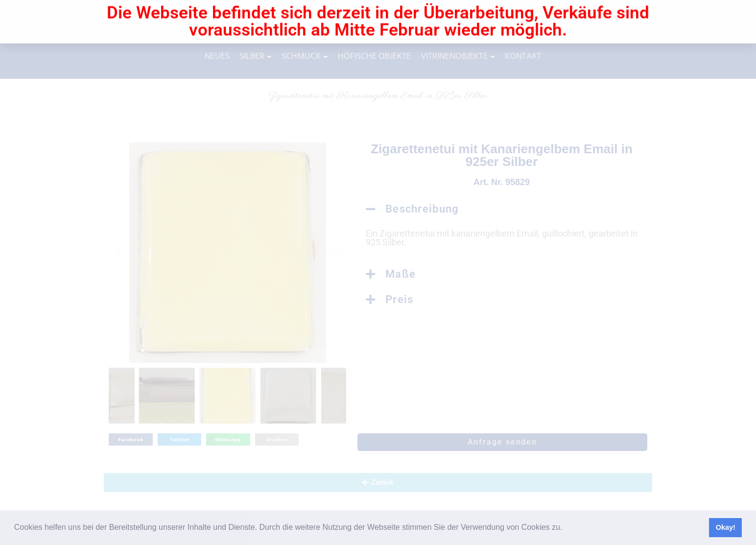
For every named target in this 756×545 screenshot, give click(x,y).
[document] (378, 272)
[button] (566, 528)
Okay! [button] (726, 527)
